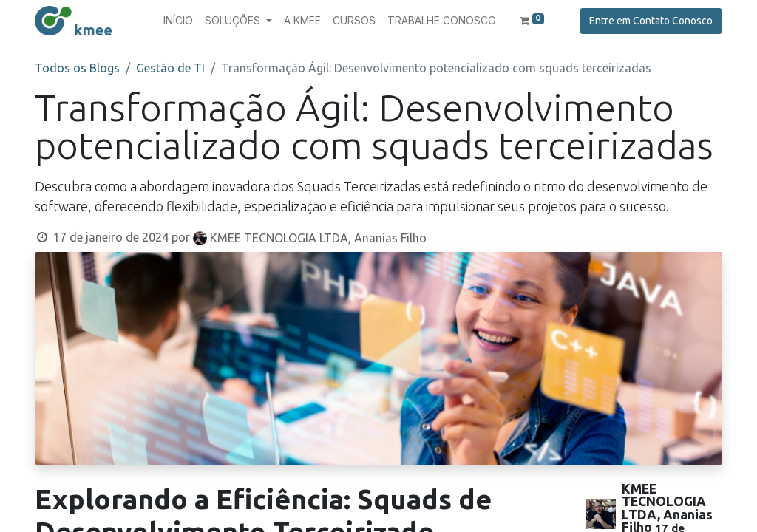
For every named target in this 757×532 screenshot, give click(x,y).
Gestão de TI (170, 68)
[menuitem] (178, 20)
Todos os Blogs (77, 68)
